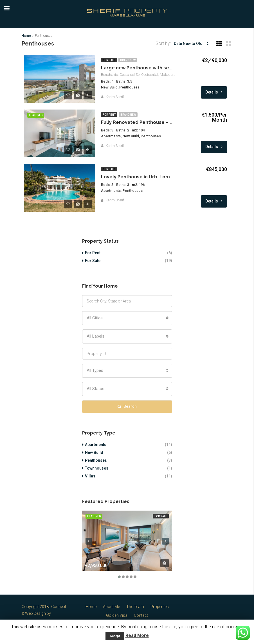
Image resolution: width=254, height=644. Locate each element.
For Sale (109, 60)
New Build (94, 452)
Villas (90, 476)
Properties (160, 607)
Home (91, 607)
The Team (135, 607)
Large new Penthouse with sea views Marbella (138, 68)
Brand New (128, 60)
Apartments (96, 445)
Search (127, 406)
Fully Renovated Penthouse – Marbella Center (138, 122)
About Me (111, 607)
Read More (137, 635)
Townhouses (97, 468)
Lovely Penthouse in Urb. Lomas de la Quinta (138, 177)
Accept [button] (115, 636)
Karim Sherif (115, 97)
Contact (141, 615)
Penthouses (96, 460)
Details (214, 92)
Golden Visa (117, 615)
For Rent (109, 115)
